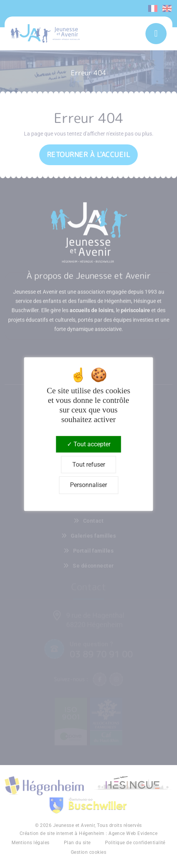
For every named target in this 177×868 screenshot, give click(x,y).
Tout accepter (89, 444)
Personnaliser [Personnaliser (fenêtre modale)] (88, 485)
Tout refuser (89, 465)
